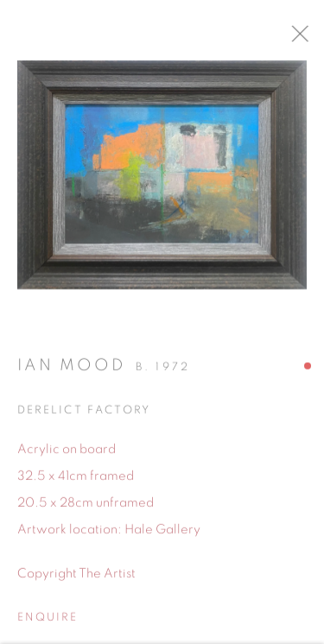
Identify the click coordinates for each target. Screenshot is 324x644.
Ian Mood (71, 370)
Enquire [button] (48, 623)
